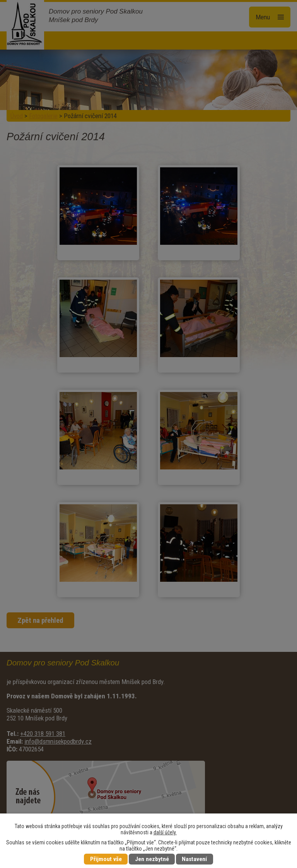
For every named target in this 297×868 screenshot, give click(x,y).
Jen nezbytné (152, 859)
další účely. (165, 832)
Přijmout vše (106, 859)
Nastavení (194, 859)
